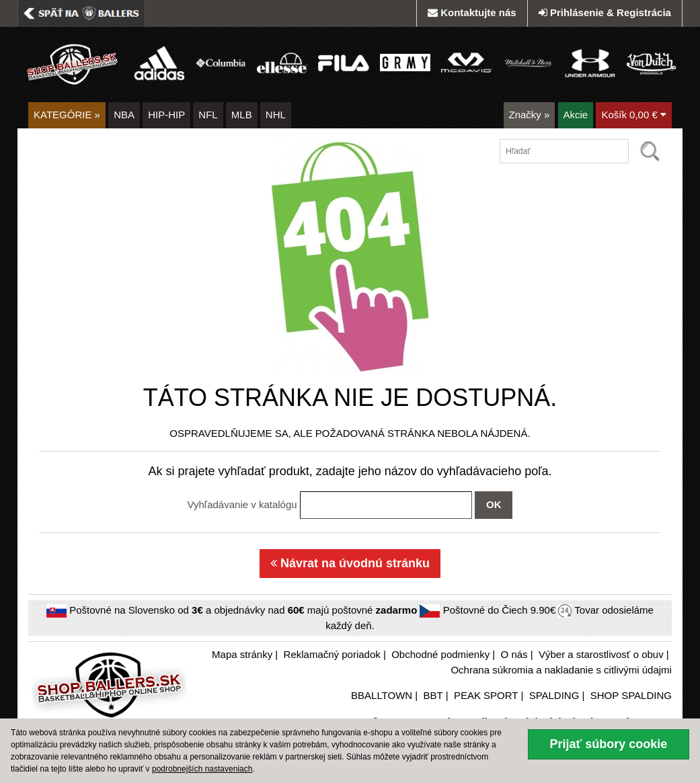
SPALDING (554, 695)
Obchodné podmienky (440, 654)
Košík (634, 115)
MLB (242, 115)
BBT (433, 695)
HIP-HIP (166, 115)
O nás (514, 654)
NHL (276, 115)
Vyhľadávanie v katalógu (242, 504)
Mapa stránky (242, 654)
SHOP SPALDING (631, 695)
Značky (530, 115)
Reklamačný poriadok (332, 654)
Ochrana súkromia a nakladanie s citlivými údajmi (561, 670)
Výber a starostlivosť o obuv (601, 654)
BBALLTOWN (382, 695)
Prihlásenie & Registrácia (605, 12)
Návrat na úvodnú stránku (350, 563)
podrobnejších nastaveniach (202, 769)
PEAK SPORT (486, 695)
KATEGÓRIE (67, 115)
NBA (124, 115)
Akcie (576, 115)
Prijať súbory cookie (609, 744)
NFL (208, 115)
